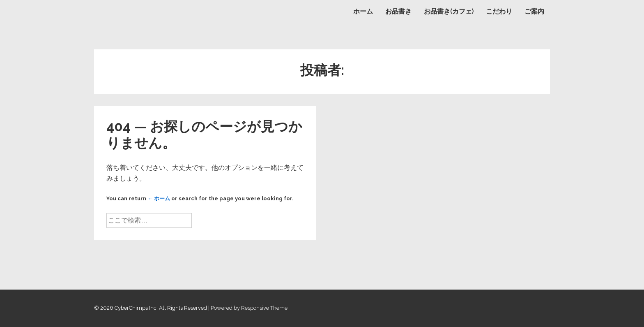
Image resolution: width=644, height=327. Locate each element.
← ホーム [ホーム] (159, 198)
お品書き (398, 11)
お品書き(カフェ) (449, 11)
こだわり (499, 11)
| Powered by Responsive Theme (248, 308)
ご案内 (534, 11)
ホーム (363, 11)
